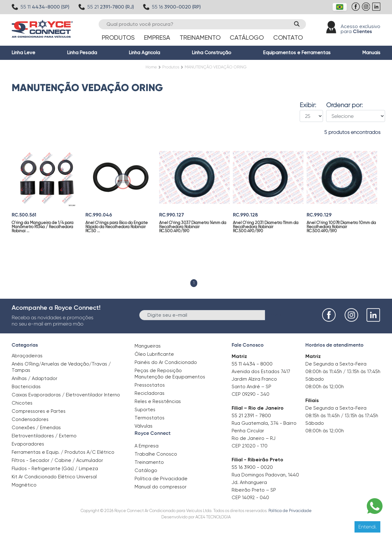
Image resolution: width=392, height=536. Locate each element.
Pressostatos (150, 385)
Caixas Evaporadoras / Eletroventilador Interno (66, 395)
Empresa (157, 37)
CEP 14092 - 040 (250, 498)
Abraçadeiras (27, 356)
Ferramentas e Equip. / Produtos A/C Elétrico (63, 452)
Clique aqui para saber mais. (250, 527)
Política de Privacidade (161, 479)
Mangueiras (148, 346)
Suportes (145, 410)
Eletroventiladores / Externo (44, 436)
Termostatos (150, 418)
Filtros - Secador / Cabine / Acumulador (57, 460)
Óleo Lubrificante (154, 354)
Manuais (371, 53)
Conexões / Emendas (36, 428)
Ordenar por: (344, 105)
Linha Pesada (82, 53)
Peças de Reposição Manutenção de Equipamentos (170, 374)
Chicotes (22, 403)
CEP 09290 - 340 (251, 394)
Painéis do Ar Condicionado (166, 362)
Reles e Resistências (158, 401)
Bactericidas (26, 387)
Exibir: (308, 105)
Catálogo (247, 37)
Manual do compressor (161, 487)
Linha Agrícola (144, 53)
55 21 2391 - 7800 (251, 415)
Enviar (276, 315)
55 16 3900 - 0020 (252, 467)
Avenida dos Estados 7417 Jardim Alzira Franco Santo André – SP (261, 379)
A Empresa (147, 446)
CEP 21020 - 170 (250, 446)
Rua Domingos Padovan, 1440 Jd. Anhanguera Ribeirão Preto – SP (265, 482)
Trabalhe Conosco (156, 454)
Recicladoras (150, 393)
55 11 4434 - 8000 (252, 364)
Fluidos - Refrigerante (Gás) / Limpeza (55, 469)
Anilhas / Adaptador (35, 378)
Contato (288, 37)
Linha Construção (212, 53)
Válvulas (144, 426)
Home (151, 67)
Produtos (118, 37)
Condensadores (30, 419)
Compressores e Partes (39, 411)
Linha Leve (23, 53)
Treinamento (200, 37)
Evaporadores (28, 444)
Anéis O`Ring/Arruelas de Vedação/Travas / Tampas (61, 367)
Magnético (24, 483)
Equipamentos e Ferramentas (297, 53)
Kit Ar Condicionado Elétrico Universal (54, 477)
